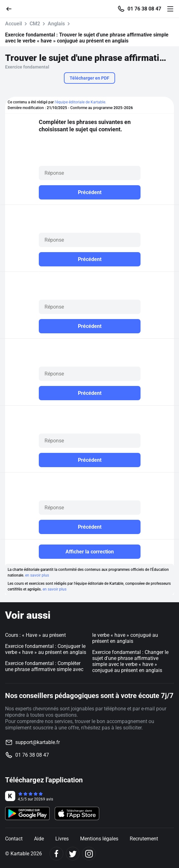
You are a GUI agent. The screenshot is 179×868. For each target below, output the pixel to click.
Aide (39, 839)
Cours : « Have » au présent (35, 635)
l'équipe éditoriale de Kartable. (80, 102)
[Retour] (11, 8)
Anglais (56, 24)
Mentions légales (99, 839)
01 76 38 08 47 (144, 9)
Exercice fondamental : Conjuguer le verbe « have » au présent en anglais (46, 649)
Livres (62, 839)
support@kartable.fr (38, 742)
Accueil (14, 24)
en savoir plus (37, 575)
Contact (14, 839)
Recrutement (144, 839)
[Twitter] (73, 854)
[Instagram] (89, 854)
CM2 (35, 24)
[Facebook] (56, 854)
